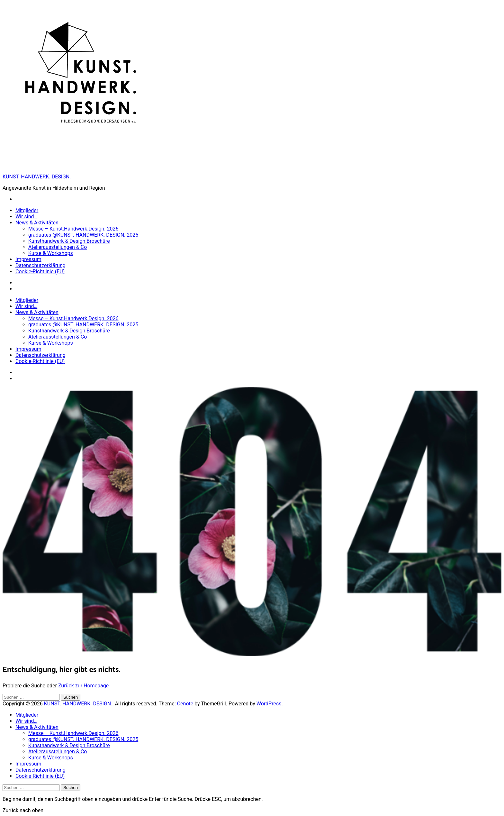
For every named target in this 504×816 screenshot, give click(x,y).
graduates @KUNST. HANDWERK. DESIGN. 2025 (83, 235)
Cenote (185, 704)
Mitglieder (27, 210)
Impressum (28, 259)
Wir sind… (26, 217)
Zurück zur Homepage (83, 686)
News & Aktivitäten (37, 223)
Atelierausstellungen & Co (58, 247)
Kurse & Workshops (51, 253)
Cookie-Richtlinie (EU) (40, 272)
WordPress (269, 704)
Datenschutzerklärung (40, 265)
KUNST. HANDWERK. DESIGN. (37, 177)
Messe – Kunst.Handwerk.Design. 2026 (73, 229)
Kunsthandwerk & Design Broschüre (69, 241)
